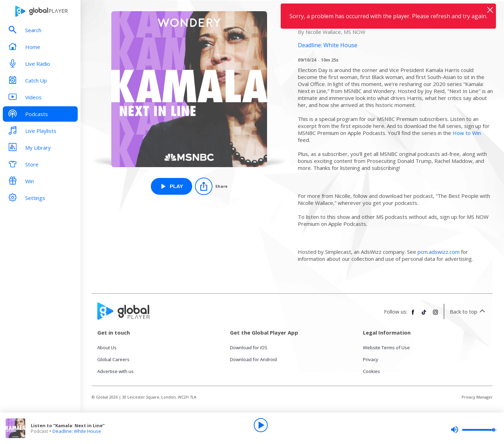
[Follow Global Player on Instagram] (435, 315)
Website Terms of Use (386, 348)
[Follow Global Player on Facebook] (413, 315)
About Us (107, 348)
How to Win (467, 133)
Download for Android (253, 359)
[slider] (474, 430)
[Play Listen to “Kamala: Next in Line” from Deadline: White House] (172, 186)
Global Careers (113, 359)
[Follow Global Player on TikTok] (424, 315)
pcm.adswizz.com (439, 252)
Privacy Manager (477, 397)
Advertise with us (115, 371)
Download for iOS (249, 348)
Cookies (372, 371)
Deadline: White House (77, 431)
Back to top (468, 311)
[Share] (211, 186)
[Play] (261, 425)
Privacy (371, 359)
